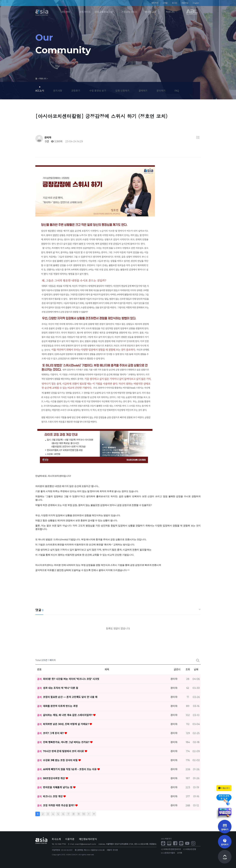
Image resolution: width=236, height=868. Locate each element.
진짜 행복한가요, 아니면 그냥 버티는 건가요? (67, 742)
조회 (188, 669)
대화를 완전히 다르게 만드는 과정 (60, 706)
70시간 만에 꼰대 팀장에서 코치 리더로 (64, 751)
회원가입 (185, 3)
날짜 (196, 669)
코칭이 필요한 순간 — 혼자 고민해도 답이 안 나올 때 (70, 697)
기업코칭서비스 (129, 12)
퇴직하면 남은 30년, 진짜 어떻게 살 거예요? (66, 724)
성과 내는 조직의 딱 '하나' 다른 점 (61, 688)
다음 (89, 814)
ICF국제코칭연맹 (190, 849)
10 (84, 814)
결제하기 (143, 90)
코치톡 (180, 853)
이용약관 (70, 839)
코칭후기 (76, 90)
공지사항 (58, 90)
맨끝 (94, 814)
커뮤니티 (170, 12)
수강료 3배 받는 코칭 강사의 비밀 (61, 760)
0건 (47, 141)
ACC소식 (40, 90)
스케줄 (165, 3)
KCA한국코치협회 (168, 853)
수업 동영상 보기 (98, 90)
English (196, 3)
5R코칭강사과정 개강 (54, 778)
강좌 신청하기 (122, 90)
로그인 (175, 3)
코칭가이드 (85, 12)
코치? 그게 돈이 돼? (54, 733)
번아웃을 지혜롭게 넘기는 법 (58, 787)
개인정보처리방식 (88, 839)
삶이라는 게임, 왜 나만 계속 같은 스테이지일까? (68, 715)
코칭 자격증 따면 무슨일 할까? (59, 805)
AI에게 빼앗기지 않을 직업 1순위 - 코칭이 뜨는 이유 (70, 769)
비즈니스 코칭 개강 (53, 796)
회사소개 (56, 839)
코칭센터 (65, 12)
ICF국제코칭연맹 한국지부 (171, 849)
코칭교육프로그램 (104, 12)
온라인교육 (151, 12)
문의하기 (155, 3)
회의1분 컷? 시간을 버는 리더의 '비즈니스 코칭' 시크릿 (71, 679)
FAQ (177, 90)
